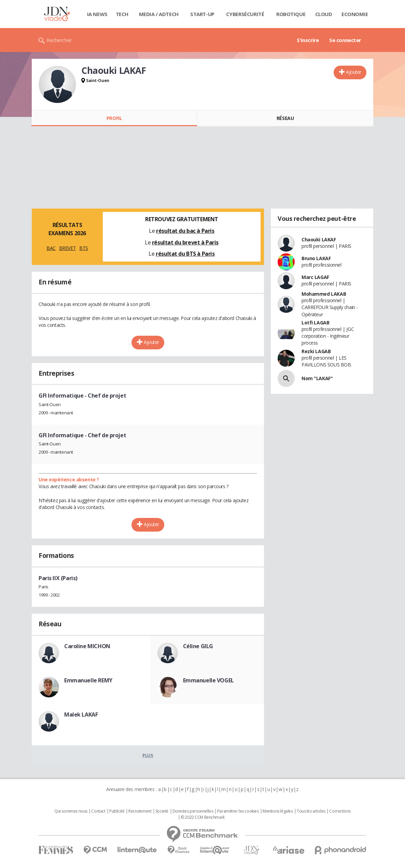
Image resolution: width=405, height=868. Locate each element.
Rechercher (59, 40)
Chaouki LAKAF (319, 239)
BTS (84, 248)
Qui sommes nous (71, 811)
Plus (148, 755)
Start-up (202, 14)
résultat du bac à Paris (185, 231)
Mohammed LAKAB (324, 294)
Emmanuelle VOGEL (208, 680)
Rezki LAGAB (316, 351)
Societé (162, 811)
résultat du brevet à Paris (185, 242)
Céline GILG (198, 646)
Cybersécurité (245, 14)
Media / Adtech (159, 14)
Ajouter (354, 72)
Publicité (117, 811)
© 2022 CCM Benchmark (203, 817)
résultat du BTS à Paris (185, 254)
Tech (122, 14)
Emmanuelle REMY (88, 680)
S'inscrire (308, 40)
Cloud (324, 14)
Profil (114, 118)
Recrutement (140, 811)
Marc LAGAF (315, 277)
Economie (355, 14)
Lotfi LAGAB (315, 323)
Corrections (340, 811)
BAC (51, 248)
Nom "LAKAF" (317, 378)
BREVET (67, 248)
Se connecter (345, 40)
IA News (97, 14)
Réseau (285, 118)
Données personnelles (193, 811)
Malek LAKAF (81, 715)
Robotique (291, 14)
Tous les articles (311, 811)
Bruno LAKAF (316, 258)
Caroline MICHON (87, 646)
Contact (98, 811)
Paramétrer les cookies (238, 811)
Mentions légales (278, 811)
